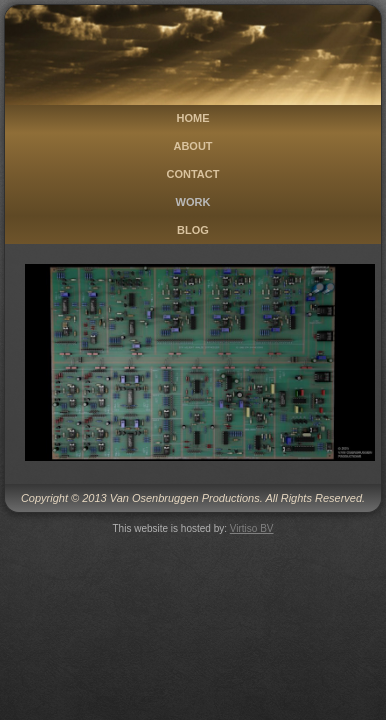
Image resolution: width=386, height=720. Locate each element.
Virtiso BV (252, 528)
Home (193, 118)
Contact (193, 174)
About (192, 146)
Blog (193, 230)
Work (193, 202)
